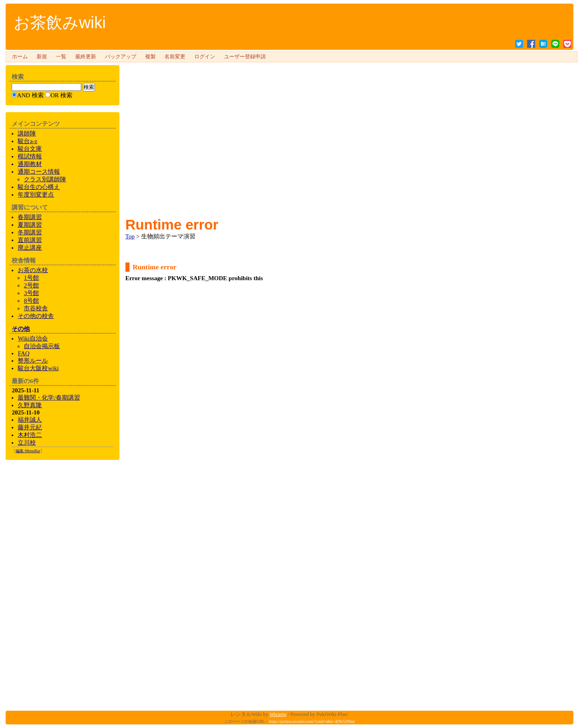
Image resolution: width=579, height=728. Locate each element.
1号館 (31, 278)
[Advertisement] (346, 82)
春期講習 (30, 217)
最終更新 (86, 57)
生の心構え (39, 187)
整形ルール (33, 361)
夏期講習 (30, 225)
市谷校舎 (36, 308)
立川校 (27, 443)
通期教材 (30, 164)
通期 (39, 172)
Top (130, 236)
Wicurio (278, 714)
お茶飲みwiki (60, 23)
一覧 (61, 57)
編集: (28, 451)
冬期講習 (30, 232)
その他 (21, 329)
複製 (150, 57)
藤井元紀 (30, 427)
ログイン (205, 57)
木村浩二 (30, 435)
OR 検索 (61, 95)
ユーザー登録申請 (245, 57)
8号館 (31, 301)
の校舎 (36, 316)
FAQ (24, 353)
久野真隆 (30, 405)
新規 (42, 57)
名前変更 (175, 57)
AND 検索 (30, 95)
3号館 (31, 293)
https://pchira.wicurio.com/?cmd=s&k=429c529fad (312, 721)
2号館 (31, 285)
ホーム (20, 57)
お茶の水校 (33, 270)
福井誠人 (30, 420)
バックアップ (121, 57)
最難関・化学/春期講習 (49, 398)
